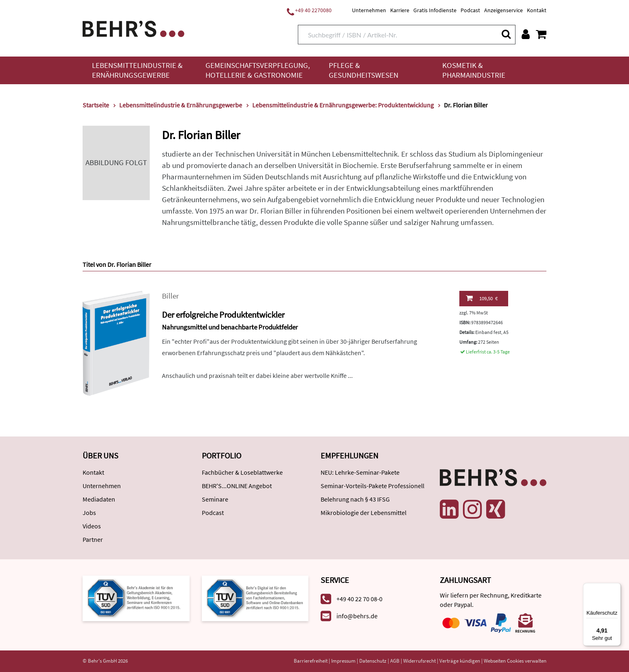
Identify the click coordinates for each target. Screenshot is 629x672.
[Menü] (616, 588)
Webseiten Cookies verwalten (515, 661)
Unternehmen (369, 10)
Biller (170, 296)
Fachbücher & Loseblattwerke (242, 472)
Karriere (400, 10)
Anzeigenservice (503, 10)
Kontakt (537, 10)
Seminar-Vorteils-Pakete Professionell (372, 486)
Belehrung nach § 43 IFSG (355, 499)
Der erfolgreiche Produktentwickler (223, 315)
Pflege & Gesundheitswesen (364, 70)
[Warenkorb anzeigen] (541, 34)
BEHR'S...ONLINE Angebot (237, 486)
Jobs (89, 513)
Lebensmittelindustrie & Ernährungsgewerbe (137, 70)
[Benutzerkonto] (526, 34)
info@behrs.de (357, 616)
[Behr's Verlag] (133, 28)
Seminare (215, 499)
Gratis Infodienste (435, 10)
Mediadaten (99, 499)
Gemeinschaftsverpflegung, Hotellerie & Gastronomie (258, 70)
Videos (92, 526)
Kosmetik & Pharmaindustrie (474, 70)
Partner (93, 539)
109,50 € (482, 298)
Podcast (470, 10)
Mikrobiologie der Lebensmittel (364, 513)
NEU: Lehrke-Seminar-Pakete (360, 472)
